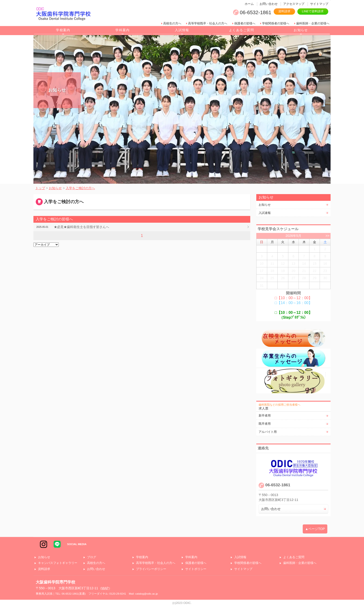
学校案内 (63, 30)
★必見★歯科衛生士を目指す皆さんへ (81, 227)
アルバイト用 (268, 432)
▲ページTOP (315, 529)
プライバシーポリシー (151, 569)
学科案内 (123, 30)
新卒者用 (265, 416)
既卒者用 (265, 424)
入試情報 (182, 30)
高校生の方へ (172, 23)
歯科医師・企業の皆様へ (313, 23)
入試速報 (265, 213)
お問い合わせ (269, 4)
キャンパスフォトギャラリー (58, 563)
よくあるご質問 (241, 30)
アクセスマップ (294, 4)
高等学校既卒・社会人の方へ (208, 23)
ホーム (249, 4)
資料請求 (284, 11)
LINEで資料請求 (313, 11)
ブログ (92, 557)
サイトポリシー (196, 569)
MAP (105, 588)
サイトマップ (319, 4)
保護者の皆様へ (245, 23)
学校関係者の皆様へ (276, 23)
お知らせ (301, 30)
